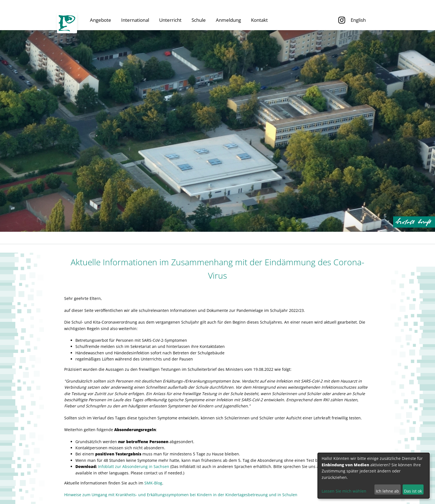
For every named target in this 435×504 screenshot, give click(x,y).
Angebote (101, 20)
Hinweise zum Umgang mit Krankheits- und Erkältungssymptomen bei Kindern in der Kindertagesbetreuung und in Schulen (181, 495)
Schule (199, 20)
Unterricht (170, 20)
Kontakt (259, 20)
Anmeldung (228, 20)
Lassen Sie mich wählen (344, 491)
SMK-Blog (153, 483)
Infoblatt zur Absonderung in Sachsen (134, 466)
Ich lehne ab (387, 491)
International (135, 20)
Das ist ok (413, 491)
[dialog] (374, 476)
